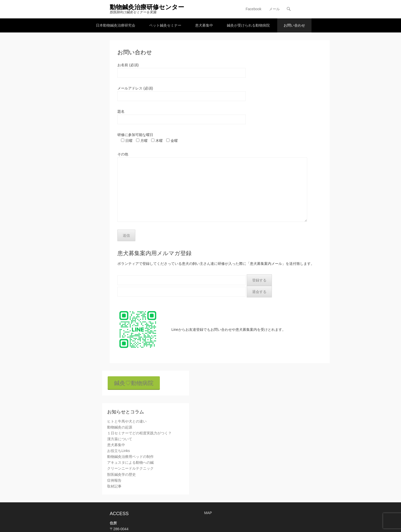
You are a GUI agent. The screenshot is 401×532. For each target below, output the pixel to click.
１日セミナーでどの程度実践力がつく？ (139, 433)
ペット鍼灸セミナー (165, 25)
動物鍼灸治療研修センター (147, 7)
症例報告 (114, 480)
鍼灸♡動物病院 (134, 383)
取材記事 (114, 486)
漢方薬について (120, 439)
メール (274, 9)
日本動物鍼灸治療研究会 (116, 25)
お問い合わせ (294, 25)
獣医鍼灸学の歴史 (121, 474)
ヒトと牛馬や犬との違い (127, 421)
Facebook (254, 9)
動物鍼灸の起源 (120, 427)
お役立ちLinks (119, 451)
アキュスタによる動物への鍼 (130, 462)
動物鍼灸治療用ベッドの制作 (130, 457)
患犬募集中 (204, 25)
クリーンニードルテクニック (130, 469)
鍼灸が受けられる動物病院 (248, 25)
